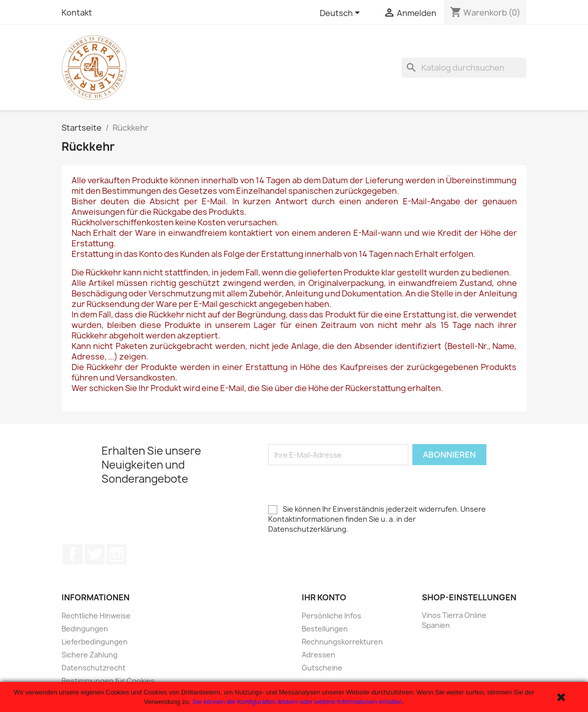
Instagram (117, 554)
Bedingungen (85, 629)
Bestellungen (325, 629)
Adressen (319, 655)
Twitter (95, 554)
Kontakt (77, 13)
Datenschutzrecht (94, 668)
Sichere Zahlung (90, 655)
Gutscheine (322, 668)
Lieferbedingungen (95, 642)
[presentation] (344, 485)
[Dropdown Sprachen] (342, 14)
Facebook (73, 554)
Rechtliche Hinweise (96, 616)
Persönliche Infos (332, 616)
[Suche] (464, 68)
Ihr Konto (324, 597)
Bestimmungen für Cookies (108, 681)
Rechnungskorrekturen (342, 642)
